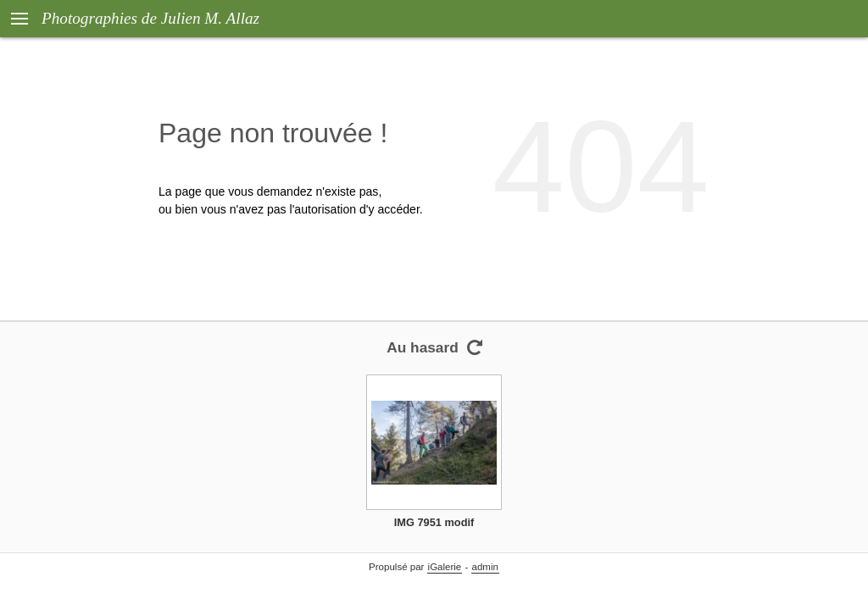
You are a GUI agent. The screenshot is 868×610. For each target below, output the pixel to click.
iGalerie (445, 567)
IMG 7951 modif (434, 522)
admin (485, 567)
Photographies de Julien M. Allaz (150, 18)
